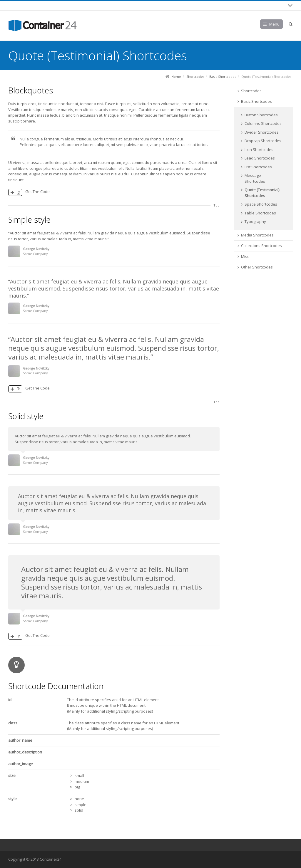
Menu (274, 24)
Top (216, 205)
